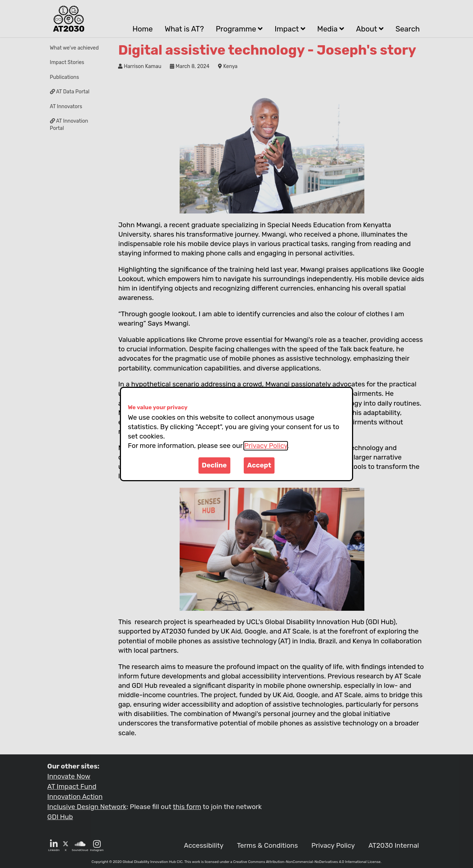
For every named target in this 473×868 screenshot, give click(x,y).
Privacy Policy (266, 446)
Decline (214, 465)
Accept (259, 465)
